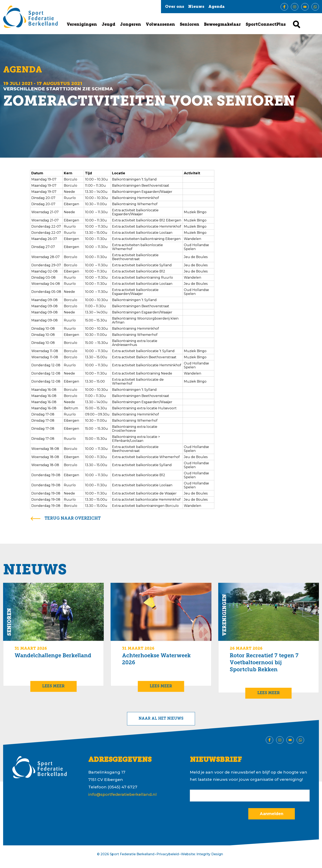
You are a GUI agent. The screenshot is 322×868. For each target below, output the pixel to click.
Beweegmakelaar (222, 25)
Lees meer (53, 686)
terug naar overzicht (73, 519)
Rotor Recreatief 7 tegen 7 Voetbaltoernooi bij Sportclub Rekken (264, 663)
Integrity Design (210, 854)
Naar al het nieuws (161, 719)
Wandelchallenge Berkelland (53, 656)
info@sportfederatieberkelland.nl (122, 794)
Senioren (190, 25)
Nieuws (196, 7)
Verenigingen (82, 25)
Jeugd (108, 25)
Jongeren (131, 25)
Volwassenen (160, 25)
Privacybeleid (168, 854)
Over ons (175, 7)
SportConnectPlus (266, 25)
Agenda (216, 7)
